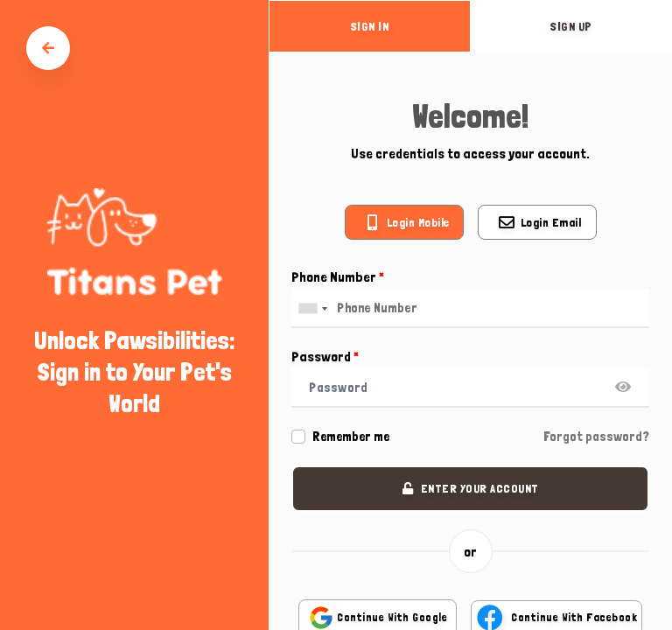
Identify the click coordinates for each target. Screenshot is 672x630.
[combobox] (312, 308)
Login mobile (418, 222)
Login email (551, 222)
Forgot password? (596, 437)
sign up (571, 26)
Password (325, 357)
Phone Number (338, 277)
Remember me (351, 437)
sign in (370, 26)
